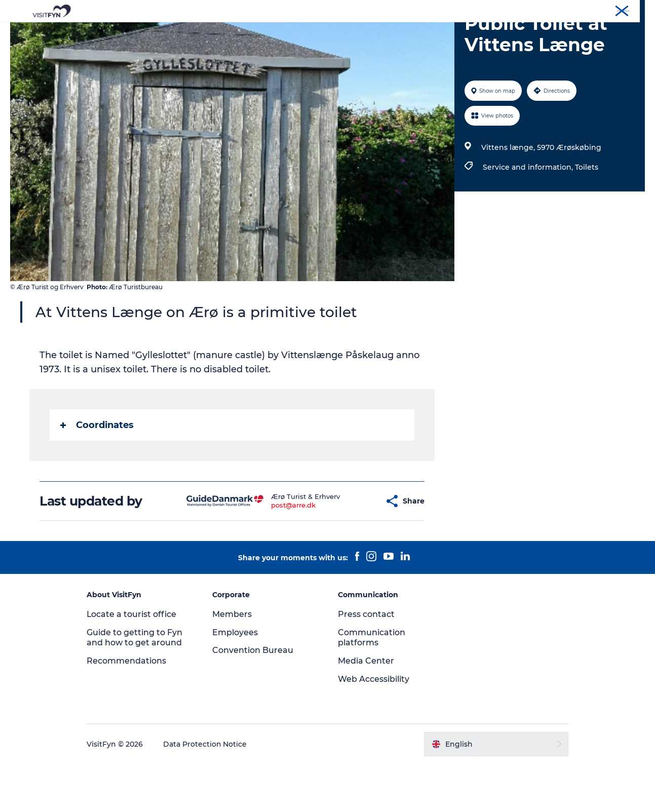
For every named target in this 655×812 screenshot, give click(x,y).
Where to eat (365, 33)
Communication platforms (372, 686)
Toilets (587, 215)
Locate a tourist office (134, 662)
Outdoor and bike (291, 33)
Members (233, 662)
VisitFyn (525, 10)
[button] (358, 549)
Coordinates (98, 473)
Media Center (366, 709)
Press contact (366, 662)
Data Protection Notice (207, 792)
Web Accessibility (374, 727)
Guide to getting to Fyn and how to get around (137, 686)
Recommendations (128, 709)
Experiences (219, 33)
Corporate (562, 10)
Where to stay (433, 33)
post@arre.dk (274, 553)
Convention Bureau (616, 10)
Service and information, (529, 215)
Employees (236, 681)
